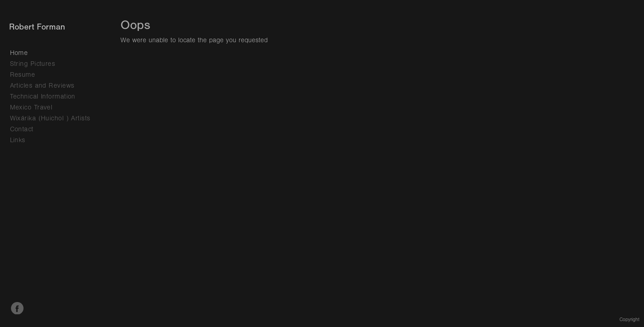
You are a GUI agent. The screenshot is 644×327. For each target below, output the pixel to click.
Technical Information (43, 97)
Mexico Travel (31, 107)
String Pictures (33, 64)
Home (19, 53)
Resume (23, 75)
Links (18, 140)
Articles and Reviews (42, 86)
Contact (22, 129)
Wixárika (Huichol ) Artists (50, 118)
